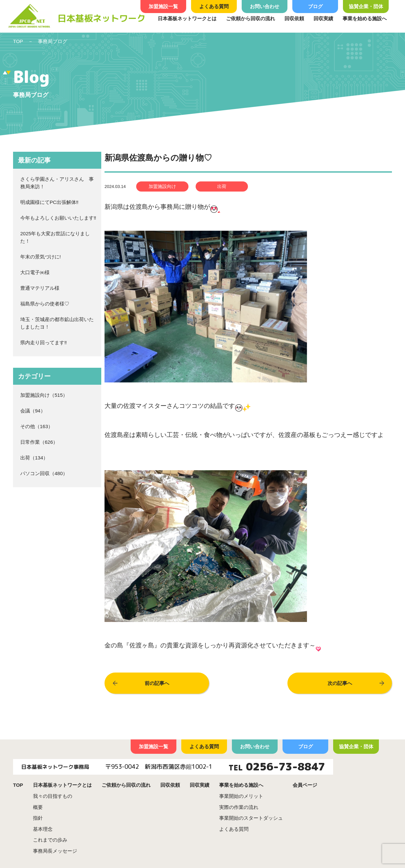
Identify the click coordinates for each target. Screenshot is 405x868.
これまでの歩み (50, 840)
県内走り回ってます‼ (44, 342)
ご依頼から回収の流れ (251, 18)
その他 (28, 426)
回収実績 (323, 18)
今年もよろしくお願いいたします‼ (58, 218)
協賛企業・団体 (366, 6)
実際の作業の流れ (239, 807)
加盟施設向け (35, 395)
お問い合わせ (265, 6)
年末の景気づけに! (40, 257)
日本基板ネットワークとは (187, 18)
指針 (38, 818)
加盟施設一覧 (163, 6)
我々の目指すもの (53, 796)
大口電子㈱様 (35, 272)
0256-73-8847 (285, 767)
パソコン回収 (35, 473)
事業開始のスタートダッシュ (251, 818)
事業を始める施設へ (365, 18)
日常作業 (30, 442)
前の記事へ (157, 683)
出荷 (25, 458)
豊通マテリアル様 (40, 288)
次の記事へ (340, 683)
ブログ (315, 6)
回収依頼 (294, 18)
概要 (38, 807)
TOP (18, 41)
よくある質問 (214, 6)
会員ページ (305, 785)
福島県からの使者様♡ (45, 304)
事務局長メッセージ (55, 851)
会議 (25, 411)
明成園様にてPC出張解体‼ (49, 202)
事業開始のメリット (241, 796)
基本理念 (43, 829)
